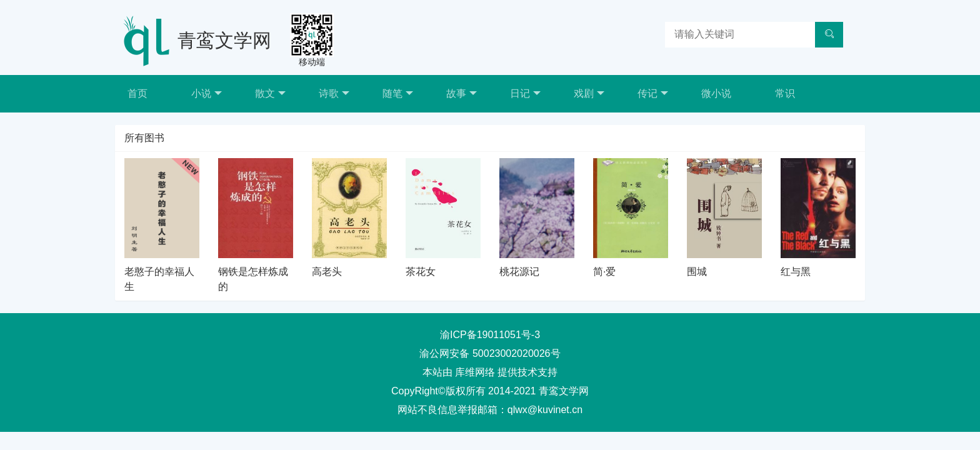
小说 (207, 93)
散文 (270, 93)
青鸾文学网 (224, 40)
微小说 (716, 93)
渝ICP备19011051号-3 (490, 335)
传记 (653, 93)
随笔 (398, 93)
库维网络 (475, 372)
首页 (137, 93)
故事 (462, 93)
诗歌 (334, 93)
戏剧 (589, 93)
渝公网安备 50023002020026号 (490, 353)
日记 (525, 93)
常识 (785, 93)
